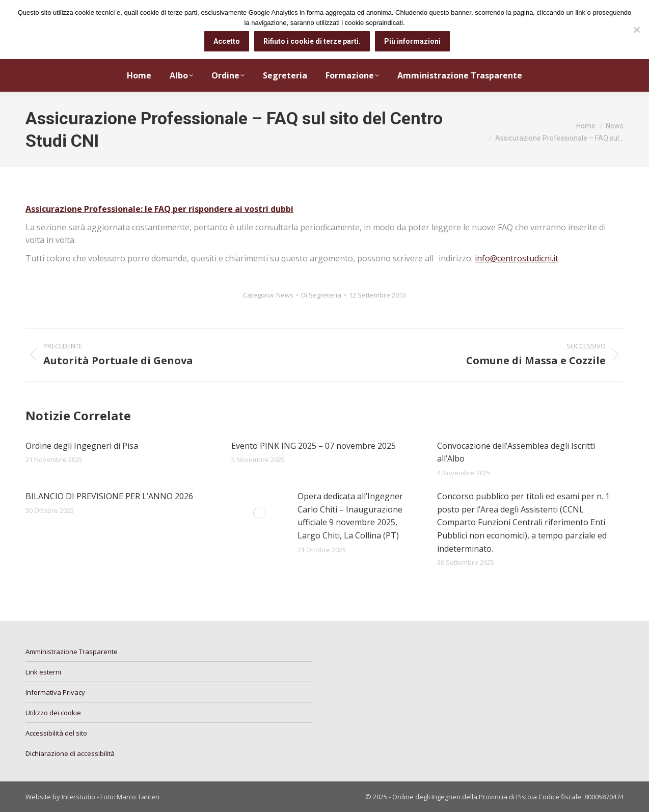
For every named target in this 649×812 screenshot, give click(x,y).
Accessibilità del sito (56, 733)
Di (321, 295)
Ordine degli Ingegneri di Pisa (82, 446)
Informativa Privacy (55, 692)
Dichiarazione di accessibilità (70, 753)
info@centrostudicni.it (517, 258)
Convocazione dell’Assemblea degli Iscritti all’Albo (516, 452)
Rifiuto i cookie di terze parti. (312, 41)
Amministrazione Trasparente (72, 652)
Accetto (227, 41)
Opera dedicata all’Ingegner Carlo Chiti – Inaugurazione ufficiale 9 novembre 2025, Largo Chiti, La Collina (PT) (350, 516)
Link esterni (43, 672)
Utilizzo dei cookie (53, 713)
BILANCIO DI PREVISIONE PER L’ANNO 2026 (109, 496)
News (285, 295)
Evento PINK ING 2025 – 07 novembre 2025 (314, 446)
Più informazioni (412, 41)
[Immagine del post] (259, 513)
